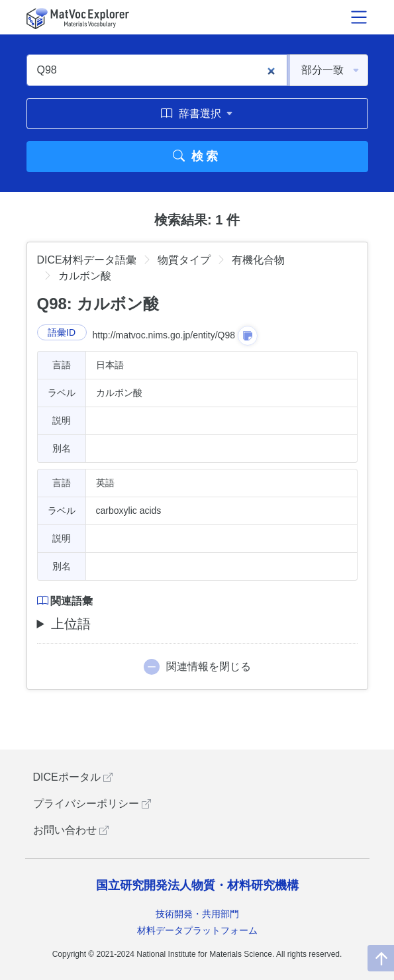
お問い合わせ (71, 830)
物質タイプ (184, 260)
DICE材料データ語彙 (87, 260)
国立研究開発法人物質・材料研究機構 (197, 885)
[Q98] (157, 70)
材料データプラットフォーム (197, 930)
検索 (197, 156)
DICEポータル (73, 777)
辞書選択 (197, 113)
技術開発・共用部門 (197, 914)
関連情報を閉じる (209, 666)
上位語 (71, 624)
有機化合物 (258, 260)
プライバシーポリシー (92, 804)
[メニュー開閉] (359, 17)
